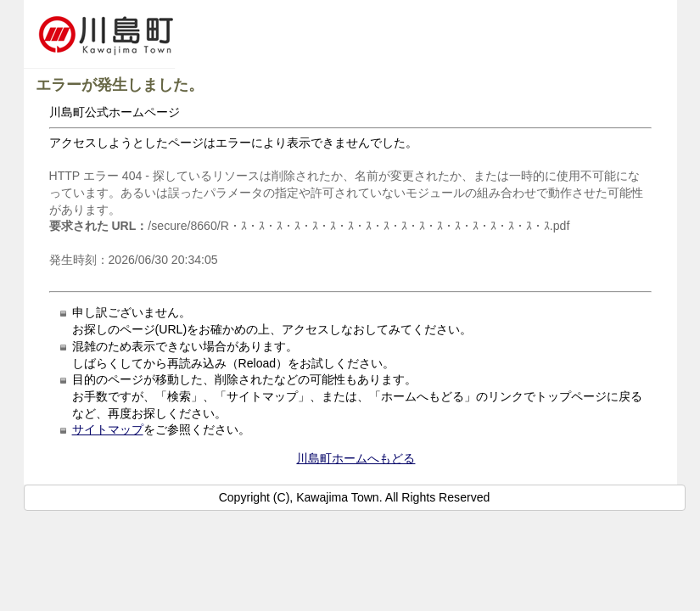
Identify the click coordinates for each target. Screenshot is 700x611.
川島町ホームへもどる (356, 458)
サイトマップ (108, 429)
